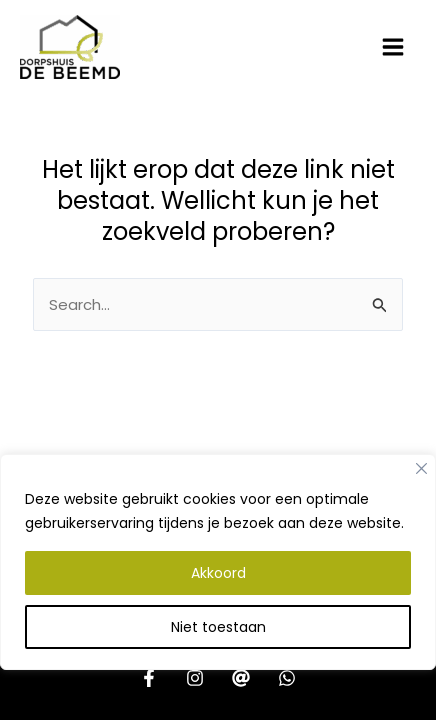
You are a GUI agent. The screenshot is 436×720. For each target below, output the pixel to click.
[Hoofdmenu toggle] (393, 47)
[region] (218, 587)
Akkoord (218, 573)
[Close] (421, 468)
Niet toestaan (218, 627)
